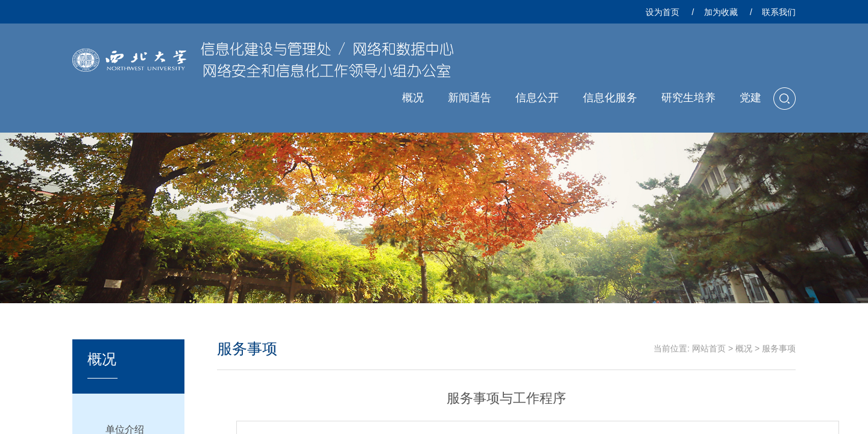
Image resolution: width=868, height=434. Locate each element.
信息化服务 (610, 98)
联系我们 (779, 12)
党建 (750, 98)
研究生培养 (688, 98)
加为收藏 (721, 12)
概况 (413, 98)
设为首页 (662, 12)
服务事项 (779, 348)
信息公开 (537, 98)
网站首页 (709, 348)
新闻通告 (470, 98)
